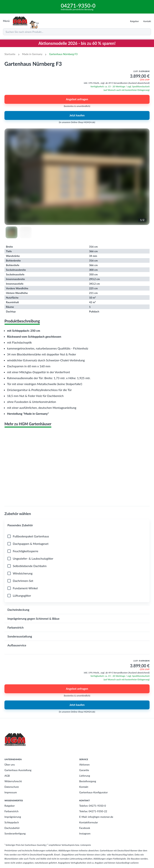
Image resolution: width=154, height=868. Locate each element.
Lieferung (85, 776)
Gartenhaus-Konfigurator (94, 792)
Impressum (11, 792)
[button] (77, 525)
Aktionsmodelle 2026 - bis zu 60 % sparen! (77, 43)
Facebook (85, 828)
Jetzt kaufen (77, 115)
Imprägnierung (13, 817)
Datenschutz (12, 787)
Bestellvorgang (88, 781)
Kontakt (84, 787)
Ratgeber (10, 806)
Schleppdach (12, 822)
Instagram (85, 833)
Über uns (10, 765)
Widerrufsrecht (13, 781)
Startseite (10, 54)
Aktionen (84, 765)
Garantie (84, 770)
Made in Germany (32, 54)
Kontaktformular (89, 822)
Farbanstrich (12, 811)
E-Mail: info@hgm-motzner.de (96, 817)
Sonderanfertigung (15, 833)
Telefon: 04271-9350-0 (93, 806)
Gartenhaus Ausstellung (18, 770)
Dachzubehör (12, 828)
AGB (7, 776)
